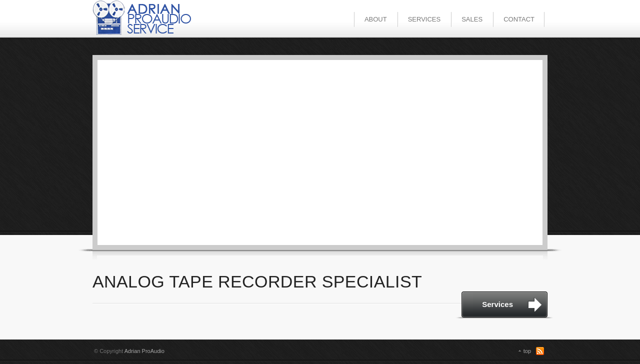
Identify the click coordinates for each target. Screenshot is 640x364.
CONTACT (519, 19)
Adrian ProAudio (144, 351)
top (527, 351)
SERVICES (424, 19)
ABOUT (376, 19)
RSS (540, 351)
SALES (472, 19)
